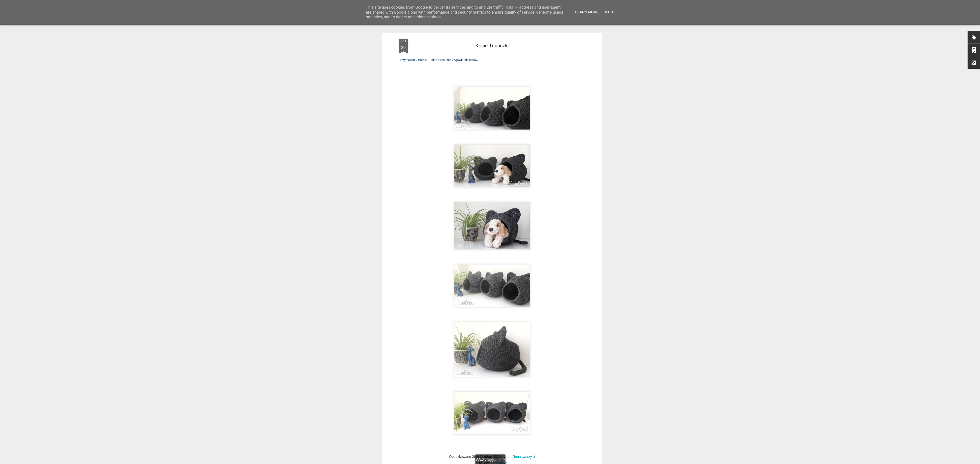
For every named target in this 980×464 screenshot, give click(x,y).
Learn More (587, 12)
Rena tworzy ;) (524, 390)
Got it (609, 12)
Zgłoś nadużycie (538, 461)
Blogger (522, 461)
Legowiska (499, 396)
